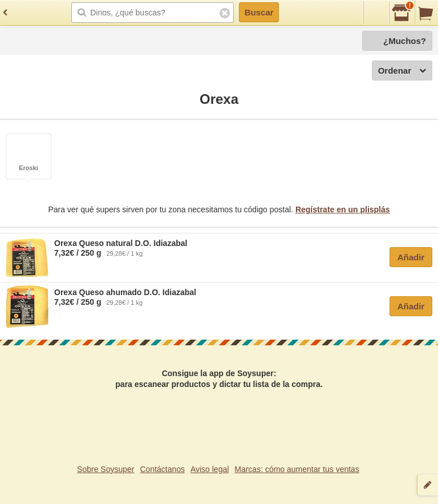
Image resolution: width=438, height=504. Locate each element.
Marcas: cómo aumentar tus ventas (297, 469)
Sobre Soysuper (106, 469)
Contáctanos (162, 469)
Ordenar (402, 71)
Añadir (411, 257)
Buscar (259, 12)
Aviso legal (210, 469)
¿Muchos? (405, 41)
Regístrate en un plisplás (343, 209)
